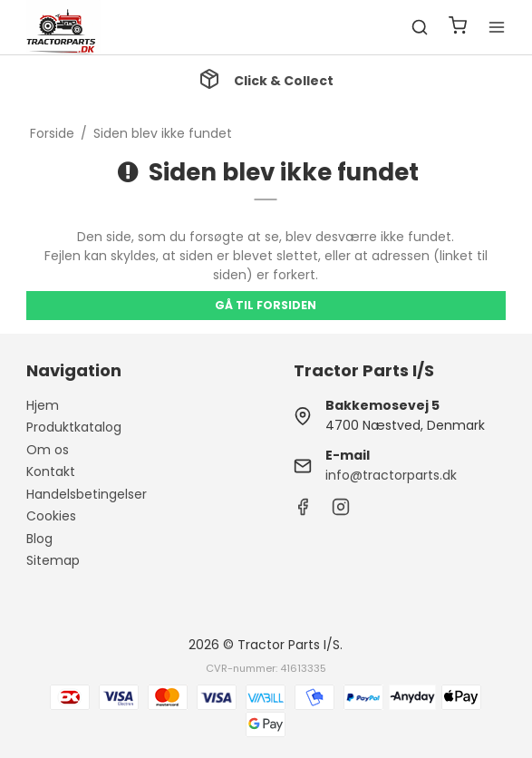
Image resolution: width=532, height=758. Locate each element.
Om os (48, 450)
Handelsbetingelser (87, 494)
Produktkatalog (74, 427)
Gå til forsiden (266, 305)
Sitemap (53, 560)
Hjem (43, 405)
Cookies (51, 516)
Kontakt (51, 471)
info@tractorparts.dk (391, 475)
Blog (39, 539)
